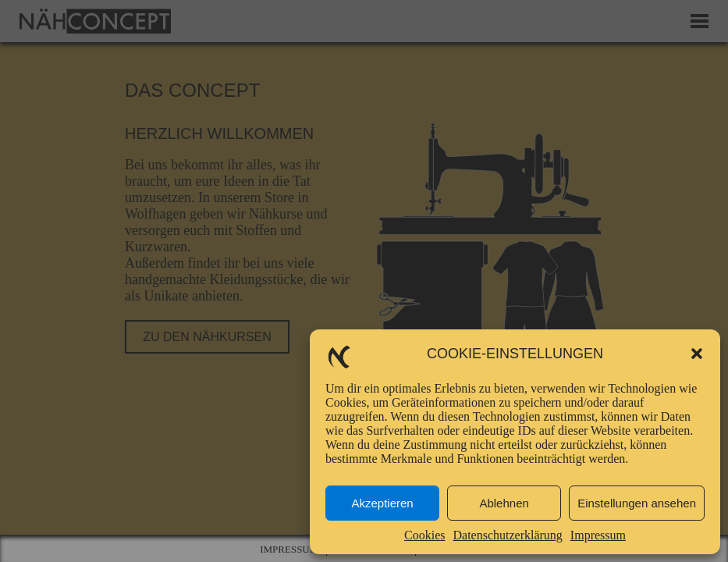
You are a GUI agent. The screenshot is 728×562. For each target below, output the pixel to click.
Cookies (424, 535)
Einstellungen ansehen (637, 503)
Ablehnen (504, 503)
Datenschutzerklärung (507, 535)
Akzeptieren (382, 503)
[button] (697, 354)
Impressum (598, 535)
